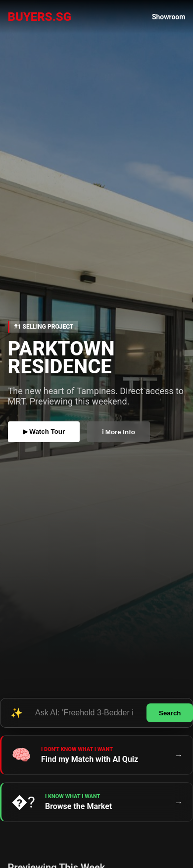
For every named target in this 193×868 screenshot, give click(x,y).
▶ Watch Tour (44, 432)
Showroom (169, 17)
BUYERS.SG (40, 17)
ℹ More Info (119, 432)
